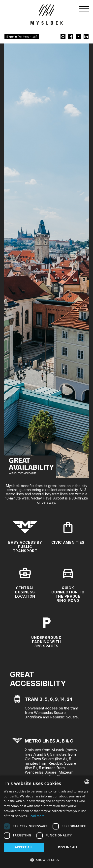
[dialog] (46, 822)
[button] (46, 860)
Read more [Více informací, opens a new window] (36, 816)
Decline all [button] (68, 847)
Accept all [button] (24, 847)
